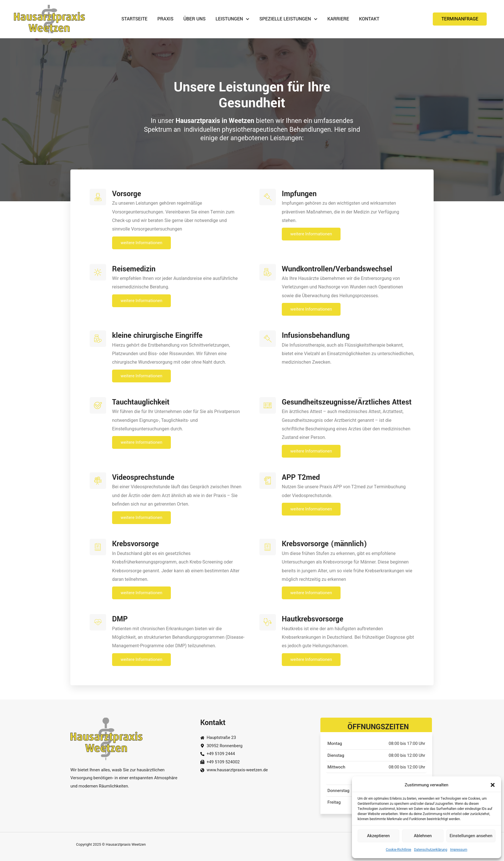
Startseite (135, 19)
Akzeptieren (378, 836)
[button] (493, 785)
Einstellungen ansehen (471, 836)
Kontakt (369, 19)
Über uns (194, 19)
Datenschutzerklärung (431, 850)
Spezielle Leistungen (288, 19)
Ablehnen (423, 836)
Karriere (338, 19)
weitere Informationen (161, 243)
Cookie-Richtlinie (399, 850)
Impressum (459, 850)
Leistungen (233, 19)
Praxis (165, 19)
